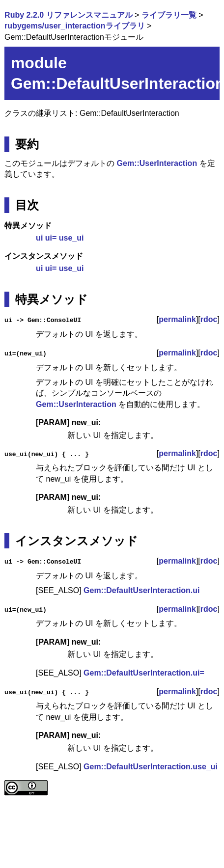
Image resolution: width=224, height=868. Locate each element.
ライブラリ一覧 (169, 15)
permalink (177, 319)
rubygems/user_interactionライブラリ (74, 26)
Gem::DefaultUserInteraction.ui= (144, 673)
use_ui (71, 238)
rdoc (209, 319)
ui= (51, 238)
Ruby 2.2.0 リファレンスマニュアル (68, 15)
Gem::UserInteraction (157, 163)
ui (39, 238)
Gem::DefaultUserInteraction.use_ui (151, 766)
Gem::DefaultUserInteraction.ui (141, 590)
